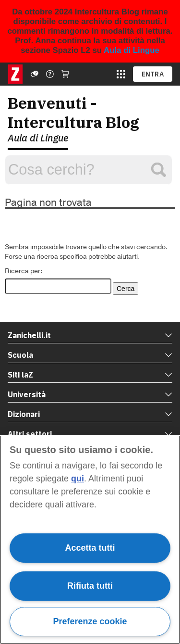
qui (78, 479)
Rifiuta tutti (90, 586)
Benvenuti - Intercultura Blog (73, 113)
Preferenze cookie (90, 621)
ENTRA (153, 74)
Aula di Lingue (132, 50)
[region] (90, 540)
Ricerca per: (24, 271)
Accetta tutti (90, 548)
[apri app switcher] (121, 74)
